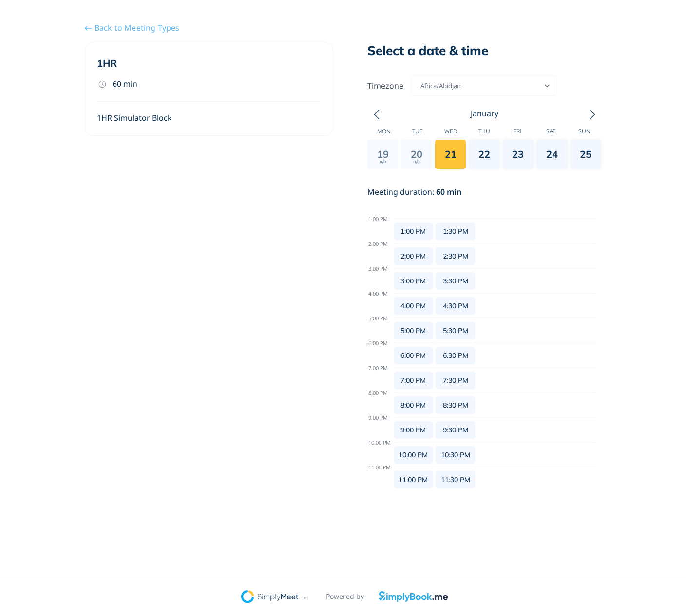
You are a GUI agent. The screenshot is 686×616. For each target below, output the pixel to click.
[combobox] (421, 86)
